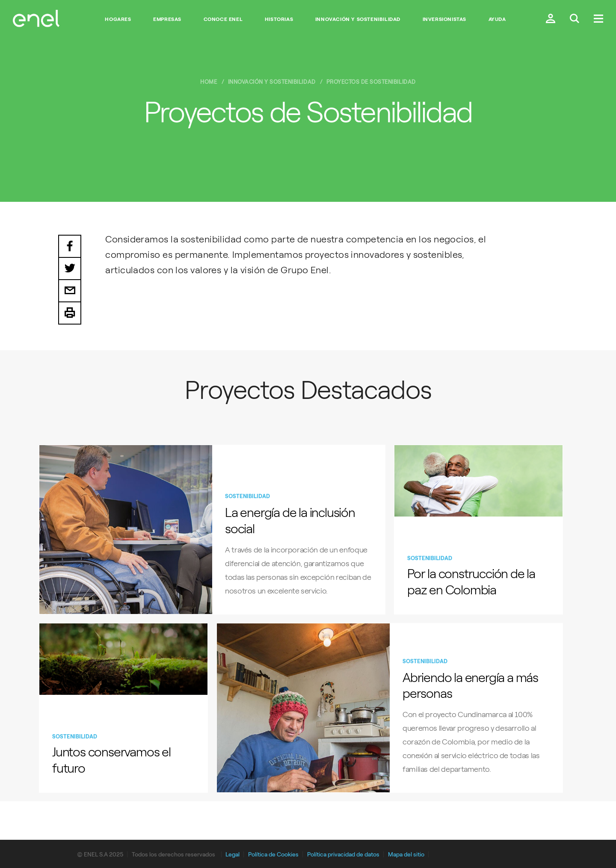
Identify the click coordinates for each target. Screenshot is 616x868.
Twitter (70, 269)
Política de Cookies (273, 855)
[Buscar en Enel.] (575, 19)
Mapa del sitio (406, 855)
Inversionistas (444, 19)
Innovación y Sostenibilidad (358, 19)
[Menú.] (598, 19)
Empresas (167, 19)
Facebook (70, 246)
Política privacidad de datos (343, 855)
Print (70, 313)
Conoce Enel (223, 19)
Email (70, 291)
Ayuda (497, 19)
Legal (232, 855)
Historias (279, 19)
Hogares (118, 19)
